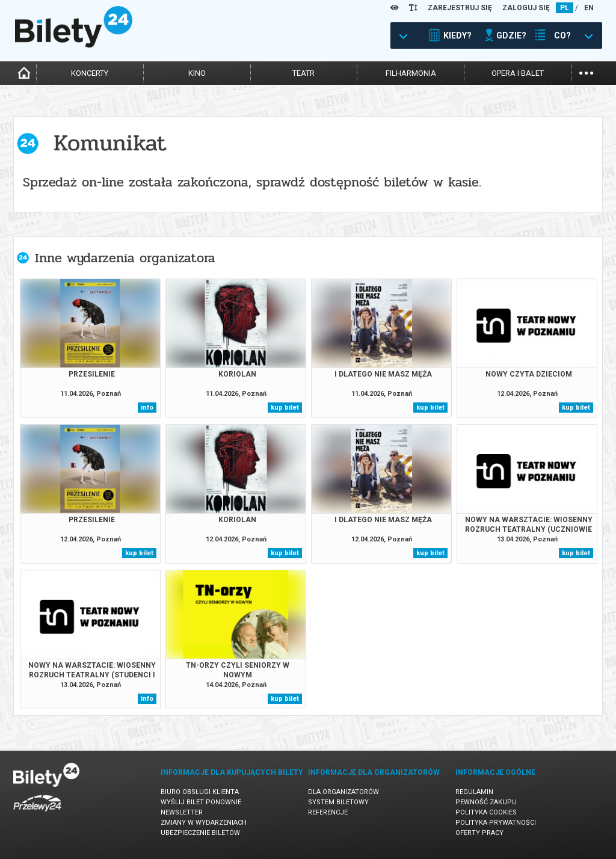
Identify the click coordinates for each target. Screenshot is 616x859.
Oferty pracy (479, 833)
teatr (303, 73)
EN (589, 8)
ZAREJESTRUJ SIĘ (460, 8)
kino (197, 73)
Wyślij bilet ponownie (201, 802)
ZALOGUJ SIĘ (526, 8)
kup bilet (285, 408)
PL (565, 8)
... (586, 72)
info (147, 408)
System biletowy (338, 802)
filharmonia (411, 73)
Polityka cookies (486, 812)
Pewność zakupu (486, 802)
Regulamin (474, 792)
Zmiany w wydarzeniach (204, 823)
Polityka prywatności (496, 823)
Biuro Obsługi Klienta (200, 792)
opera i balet (518, 73)
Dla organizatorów (343, 792)
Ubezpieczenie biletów (200, 833)
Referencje (328, 812)
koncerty (90, 73)
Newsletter (182, 812)
